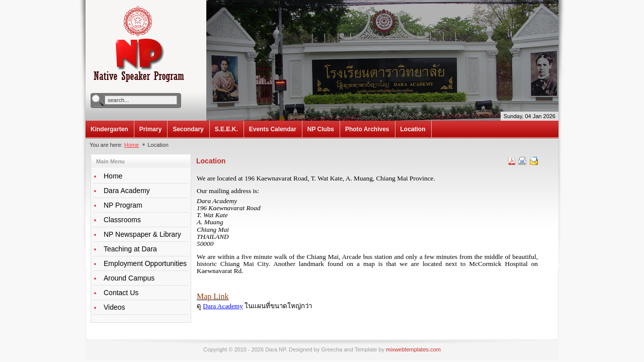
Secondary (188, 129)
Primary (151, 129)
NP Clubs (321, 129)
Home (132, 145)
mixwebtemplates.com (413, 349)
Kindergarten (109, 129)
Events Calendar (273, 129)
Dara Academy (223, 306)
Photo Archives (367, 129)
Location (413, 129)
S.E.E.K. (226, 129)
